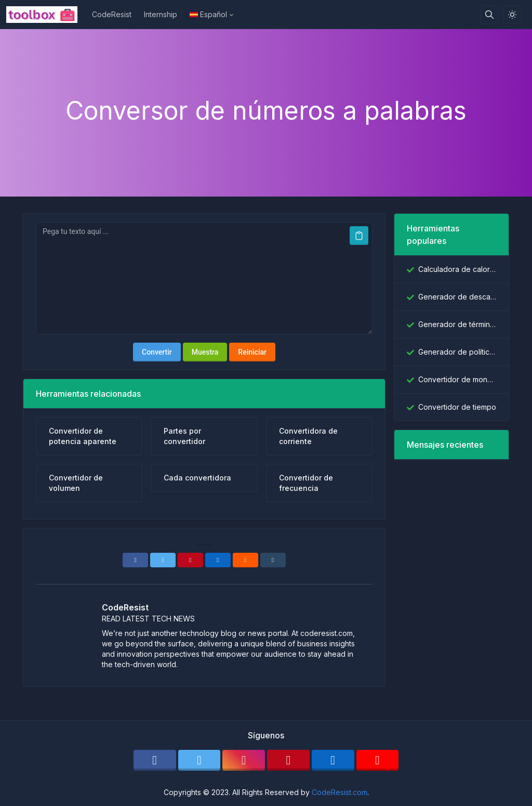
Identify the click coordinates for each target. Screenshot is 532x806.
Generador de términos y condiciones (457, 324)
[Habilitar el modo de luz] (512, 15)
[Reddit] (245, 560)
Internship (161, 14)
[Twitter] (163, 560)
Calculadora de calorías (457, 269)
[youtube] (378, 760)
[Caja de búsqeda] (489, 15)
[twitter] (199, 760)
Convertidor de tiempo (457, 407)
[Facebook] (135, 560)
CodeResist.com (340, 792)
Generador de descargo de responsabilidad (457, 297)
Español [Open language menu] (208, 14)
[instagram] (244, 760)
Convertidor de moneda (457, 379)
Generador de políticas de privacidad (457, 352)
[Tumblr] (273, 560)
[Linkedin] (218, 560)
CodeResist (112, 14)
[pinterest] (288, 760)
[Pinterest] (190, 560)
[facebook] (155, 760)
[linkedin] (333, 760)
